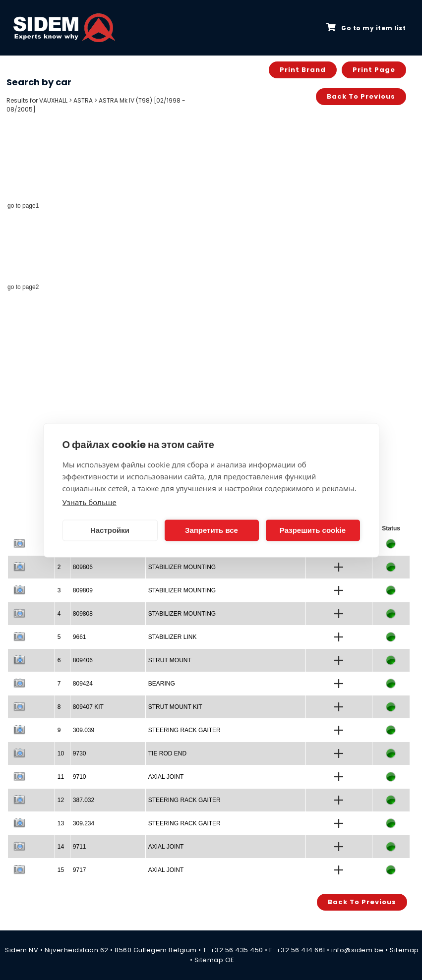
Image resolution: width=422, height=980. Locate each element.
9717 (80, 870)
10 (61, 753)
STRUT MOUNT (170, 660)
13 (61, 823)
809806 (83, 567)
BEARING (162, 684)
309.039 (84, 730)
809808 (83, 614)
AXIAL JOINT (166, 777)
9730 (80, 753)
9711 (80, 847)
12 (61, 800)
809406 (83, 660)
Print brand (303, 70)
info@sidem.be (358, 950)
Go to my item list (366, 28)
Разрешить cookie (313, 530)
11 (61, 777)
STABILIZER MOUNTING (182, 567)
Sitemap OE (214, 960)
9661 (80, 637)
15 (61, 870)
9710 (80, 777)
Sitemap (404, 950)
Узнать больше (90, 502)
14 (61, 847)
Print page (374, 70)
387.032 (84, 800)
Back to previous (361, 96)
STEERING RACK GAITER (184, 730)
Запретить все (211, 530)
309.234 (84, 823)
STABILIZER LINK (173, 637)
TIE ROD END (167, 753)
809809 (83, 590)
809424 (83, 684)
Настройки (110, 530)
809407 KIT (88, 707)
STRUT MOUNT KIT (175, 707)
